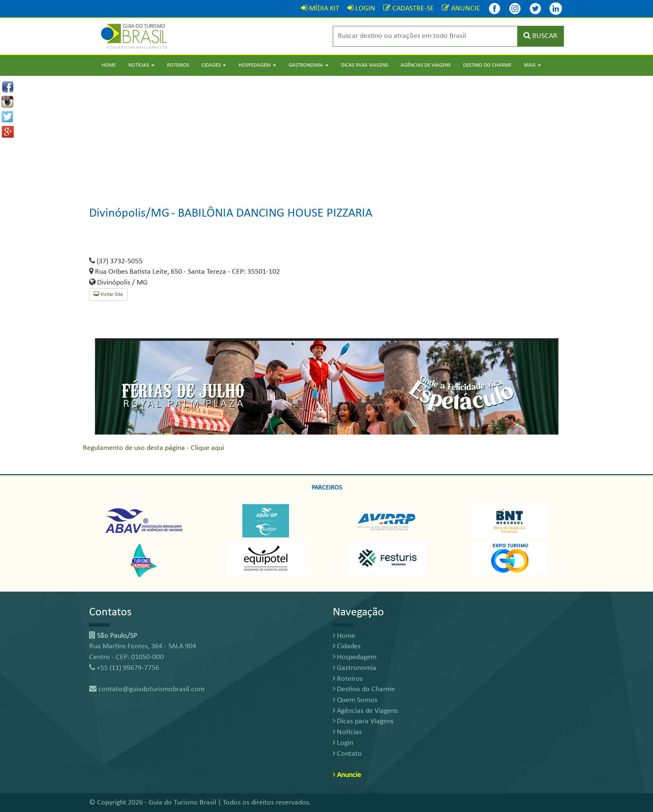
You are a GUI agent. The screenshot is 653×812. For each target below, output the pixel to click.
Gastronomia (355, 668)
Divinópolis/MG (129, 214)
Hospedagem (355, 657)
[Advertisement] (326, 134)
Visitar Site (108, 294)
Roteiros (178, 65)
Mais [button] (532, 65)
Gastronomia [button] (309, 65)
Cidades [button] (214, 65)
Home (109, 65)
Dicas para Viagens (365, 65)
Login (343, 743)
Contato (347, 754)
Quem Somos (355, 700)
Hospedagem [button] (257, 65)
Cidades (347, 646)
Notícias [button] (141, 65)
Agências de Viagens (426, 65)
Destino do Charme (487, 65)
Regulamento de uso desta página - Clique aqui (153, 448)
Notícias (347, 732)
